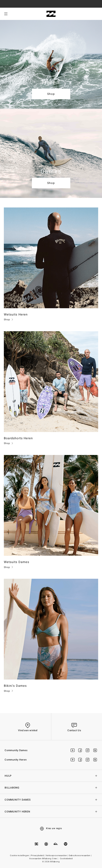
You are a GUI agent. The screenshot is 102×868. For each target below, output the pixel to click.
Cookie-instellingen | (20, 856)
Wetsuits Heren (16, 315)
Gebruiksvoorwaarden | (80, 856)
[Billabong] (51, 14)
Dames (51, 172)
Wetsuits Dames (17, 562)
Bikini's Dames (15, 686)
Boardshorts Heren (18, 438)
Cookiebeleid (66, 859)
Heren (51, 83)
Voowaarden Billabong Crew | (44, 859)
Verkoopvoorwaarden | (57, 856)
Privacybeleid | (38, 856)
